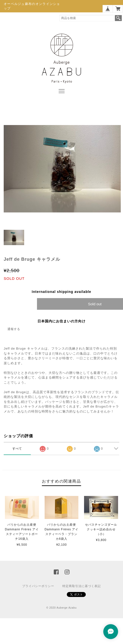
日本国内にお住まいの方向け (61, 321)
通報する (14, 329)
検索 (118, 18)
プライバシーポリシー (38, 586)
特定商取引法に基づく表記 (82, 586)
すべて (17, 449)
